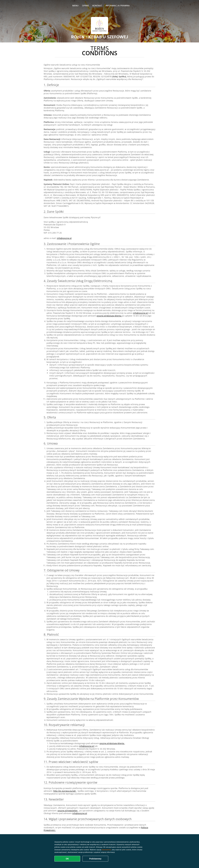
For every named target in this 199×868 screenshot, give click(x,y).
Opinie (85, 6)
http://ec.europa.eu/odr (65, 791)
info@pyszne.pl (64, 238)
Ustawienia (106, 850)
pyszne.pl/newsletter (68, 811)
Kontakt (97, 6)
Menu (75, 6)
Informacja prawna (118, 6)
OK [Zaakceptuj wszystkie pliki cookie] (67, 859)
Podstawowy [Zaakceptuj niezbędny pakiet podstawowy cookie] (95, 859)
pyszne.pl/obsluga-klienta (109, 316)
